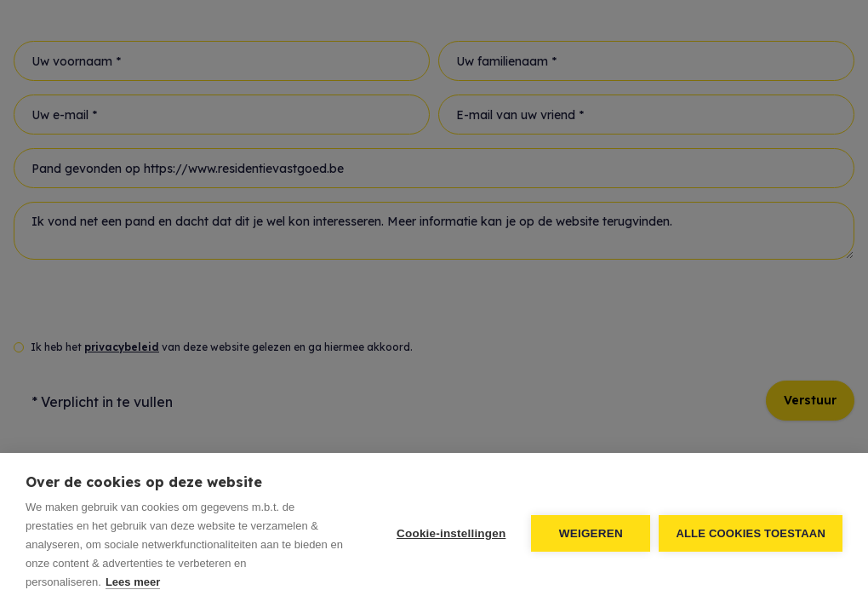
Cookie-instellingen (451, 533)
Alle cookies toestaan (751, 533)
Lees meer (133, 582)
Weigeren (591, 533)
